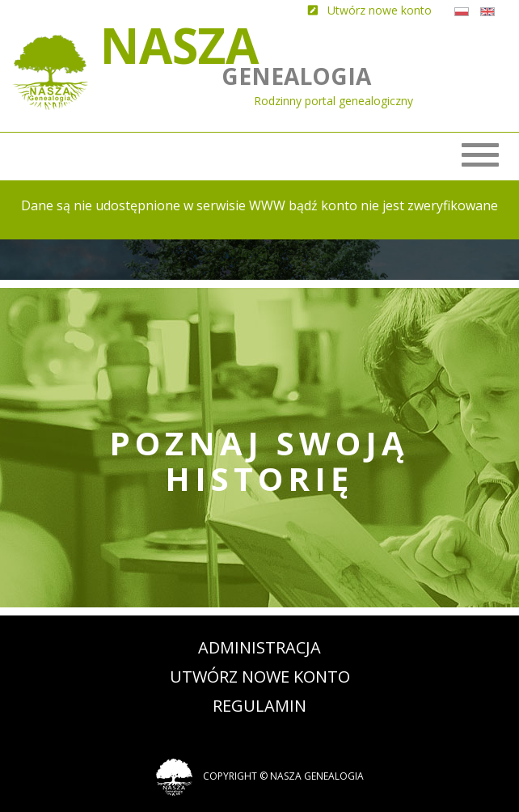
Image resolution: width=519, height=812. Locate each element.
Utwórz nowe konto (260, 677)
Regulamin (259, 706)
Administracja (259, 647)
